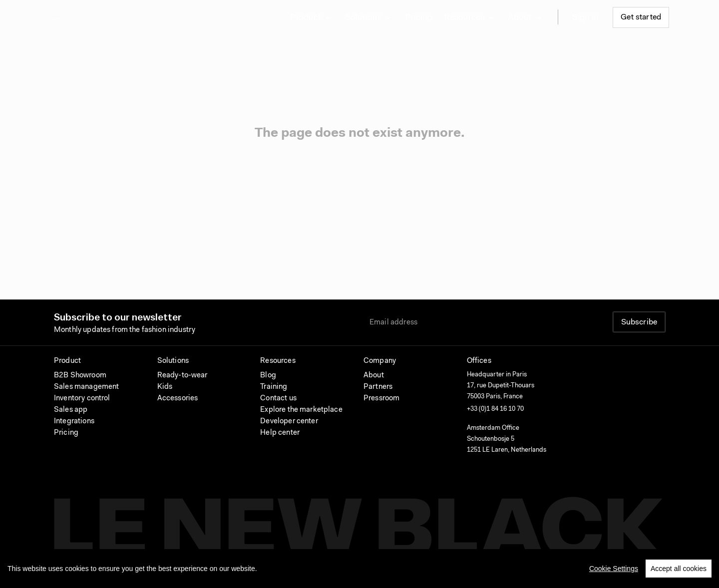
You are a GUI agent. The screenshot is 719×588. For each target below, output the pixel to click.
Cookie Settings (614, 572)
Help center (280, 433)
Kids (165, 387)
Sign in (585, 18)
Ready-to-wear (182, 376)
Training (274, 387)
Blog (268, 376)
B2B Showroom (80, 376)
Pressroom (381, 399)
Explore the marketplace (301, 410)
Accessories (178, 399)
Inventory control (82, 399)
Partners (378, 387)
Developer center (289, 422)
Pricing (419, 18)
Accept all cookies (679, 572)
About (374, 376)
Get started (641, 17)
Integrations (74, 422)
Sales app (71, 410)
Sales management (86, 387)
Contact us (278, 399)
